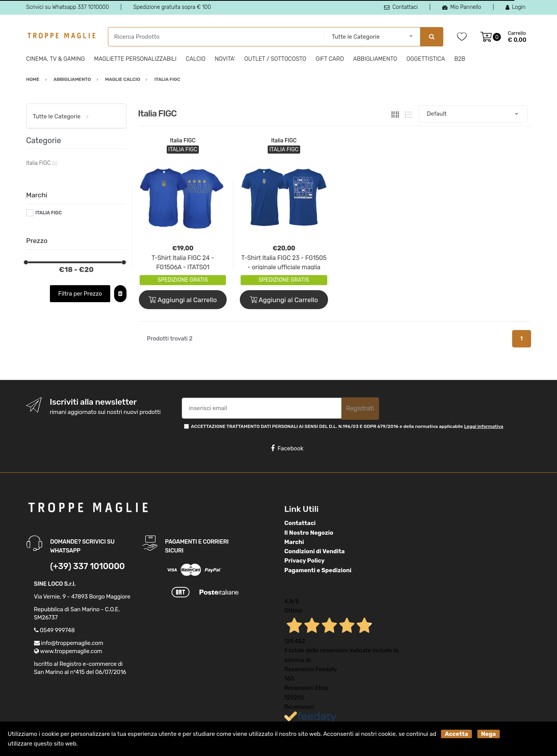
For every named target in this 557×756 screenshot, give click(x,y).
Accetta (456, 734)
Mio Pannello (462, 7)
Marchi (294, 542)
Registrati (360, 408)
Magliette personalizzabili (135, 59)
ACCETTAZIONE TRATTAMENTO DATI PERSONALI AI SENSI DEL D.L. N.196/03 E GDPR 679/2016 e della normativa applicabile (347, 426)
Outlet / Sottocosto (275, 59)
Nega (489, 734)
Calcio (196, 59)
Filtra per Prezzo (80, 294)
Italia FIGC (183, 141)
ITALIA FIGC (48, 213)
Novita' (225, 59)
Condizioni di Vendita (314, 551)
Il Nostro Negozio (309, 533)
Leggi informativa (484, 426)
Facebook (287, 448)
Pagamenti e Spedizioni (318, 570)
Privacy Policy (304, 561)
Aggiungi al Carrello (183, 300)
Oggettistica (426, 59)
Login (516, 7)
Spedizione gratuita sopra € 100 (172, 7)
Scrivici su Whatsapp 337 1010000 (68, 7)
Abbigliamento (375, 59)
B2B (460, 59)
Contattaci (401, 7)
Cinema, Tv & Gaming (56, 59)
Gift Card (330, 59)
